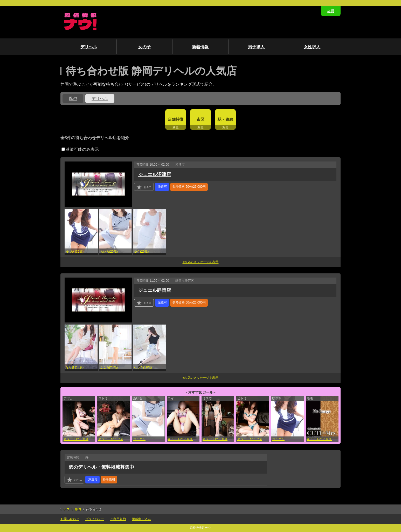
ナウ (66, 509)
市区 (200, 119)
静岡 (78, 509)
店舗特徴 (176, 119)
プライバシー (95, 519)
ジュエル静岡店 (155, 290)
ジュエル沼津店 (155, 174)
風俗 (73, 99)
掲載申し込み (141, 519)
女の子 (144, 47)
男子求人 (256, 47)
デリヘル (89, 47)
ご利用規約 (118, 519)
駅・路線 (225, 119)
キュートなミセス (76, 439)
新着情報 (200, 47)
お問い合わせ (70, 519)
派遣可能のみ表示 (80, 149)
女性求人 (312, 47)
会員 (331, 11)
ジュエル (139, 439)
